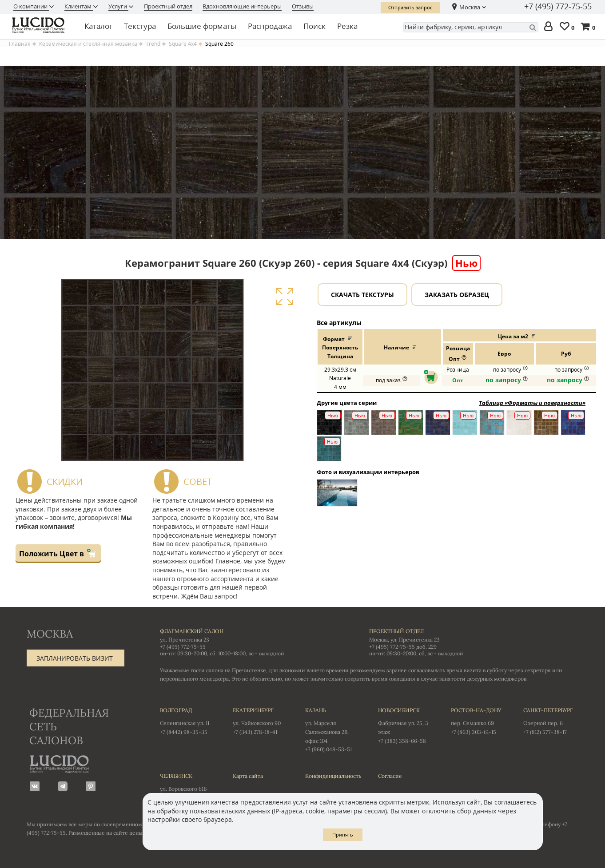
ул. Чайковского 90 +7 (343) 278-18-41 (260, 721)
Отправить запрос (410, 7)
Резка (347, 26)
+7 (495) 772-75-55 (558, 7)
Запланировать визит (75, 658)
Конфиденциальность (333, 776)
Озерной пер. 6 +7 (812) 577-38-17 (551, 721)
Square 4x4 (183, 44)
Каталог (98, 26)
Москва (470, 7)
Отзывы (303, 6)
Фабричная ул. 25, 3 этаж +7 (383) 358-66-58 (406, 725)
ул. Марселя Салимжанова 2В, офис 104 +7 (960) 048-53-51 (333, 729)
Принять (343, 834)
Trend (153, 44)
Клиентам (79, 6)
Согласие (390, 776)
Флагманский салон (192, 631)
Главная (20, 44)
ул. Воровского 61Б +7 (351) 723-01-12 (187, 786)
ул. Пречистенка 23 (185, 640)
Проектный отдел (168, 6)
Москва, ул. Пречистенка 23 (404, 640)
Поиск (314, 26)
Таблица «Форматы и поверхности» (532, 403)
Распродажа (270, 26)
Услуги (118, 6)
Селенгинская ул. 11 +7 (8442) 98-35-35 (187, 721)
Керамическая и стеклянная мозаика (88, 44)
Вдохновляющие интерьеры (242, 6)
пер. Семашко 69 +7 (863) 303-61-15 (478, 721)
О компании (31, 6)
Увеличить (285, 297)
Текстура (140, 26)
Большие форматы (202, 26)
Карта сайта (248, 776)
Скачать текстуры (362, 295)
